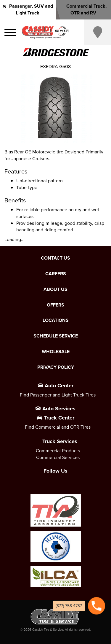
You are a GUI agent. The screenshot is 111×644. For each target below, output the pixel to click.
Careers (56, 274)
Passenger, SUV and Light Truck (28, 9)
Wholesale (56, 352)
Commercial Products (58, 451)
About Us (55, 289)
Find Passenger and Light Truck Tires (58, 395)
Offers (55, 305)
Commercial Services (58, 457)
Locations (56, 320)
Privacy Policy (56, 367)
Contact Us (55, 258)
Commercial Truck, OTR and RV (83, 9)
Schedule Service (56, 336)
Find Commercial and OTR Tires (58, 427)
